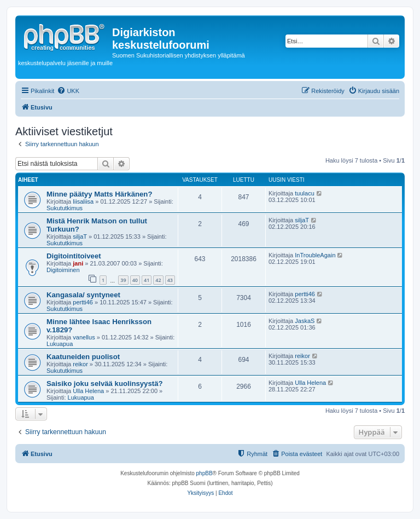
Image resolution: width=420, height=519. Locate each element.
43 (170, 280)
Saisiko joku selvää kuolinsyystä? (105, 384)
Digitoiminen (63, 270)
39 (123, 280)
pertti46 (83, 302)
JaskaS (305, 321)
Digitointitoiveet (74, 256)
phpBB (205, 473)
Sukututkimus (65, 208)
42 (158, 280)
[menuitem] (68, 91)
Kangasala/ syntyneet (83, 295)
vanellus (84, 337)
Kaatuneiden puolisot (83, 357)
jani (78, 263)
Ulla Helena (88, 391)
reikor (80, 364)
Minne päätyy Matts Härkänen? (99, 194)
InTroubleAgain (315, 255)
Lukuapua (60, 344)
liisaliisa (83, 201)
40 (135, 280)
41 (147, 280)
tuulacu (304, 193)
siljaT (80, 237)
